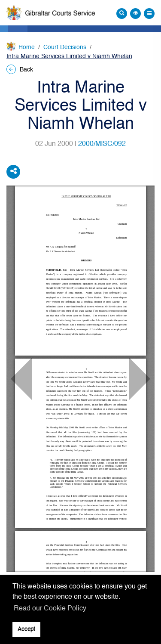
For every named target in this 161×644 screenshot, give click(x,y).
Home (27, 47)
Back (20, 70)
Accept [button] (26, 630)
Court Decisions (65, 47)
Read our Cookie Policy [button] (50, 609)
